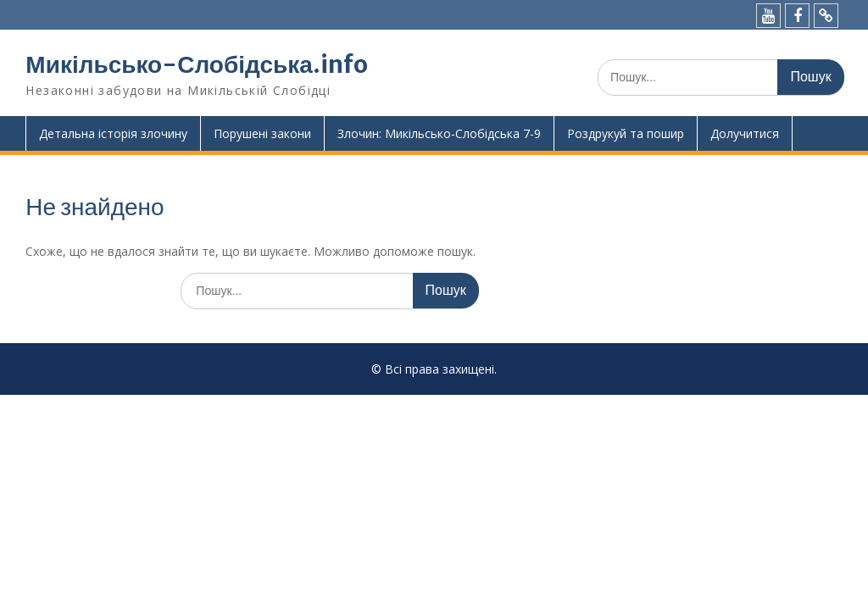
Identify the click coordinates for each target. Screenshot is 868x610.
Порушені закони (262, 133)
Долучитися (745, 133)
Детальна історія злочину (113, 133)
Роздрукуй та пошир (626, 133)
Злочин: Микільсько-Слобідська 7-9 (439, 133)
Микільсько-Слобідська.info (196, 64)
